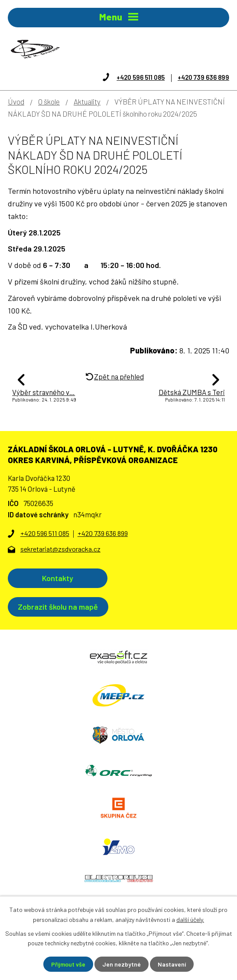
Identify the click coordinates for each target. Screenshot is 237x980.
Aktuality (87, 101)
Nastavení (172, 964)
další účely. (190, 919)
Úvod (16, 101)
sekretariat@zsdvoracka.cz (60, 549)
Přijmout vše (68, 964)
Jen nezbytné (122, 964)
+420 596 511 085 (141, 77)
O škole (49, 101)
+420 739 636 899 (203, 77)
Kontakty (58, 578)
